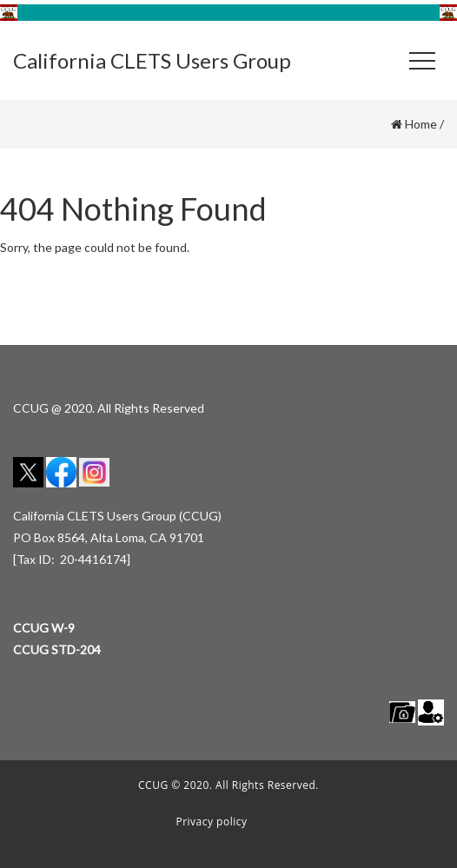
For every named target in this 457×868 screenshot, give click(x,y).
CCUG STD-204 (57, 649)
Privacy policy (211, 822)
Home (421, 124)
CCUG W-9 (44, 628)
